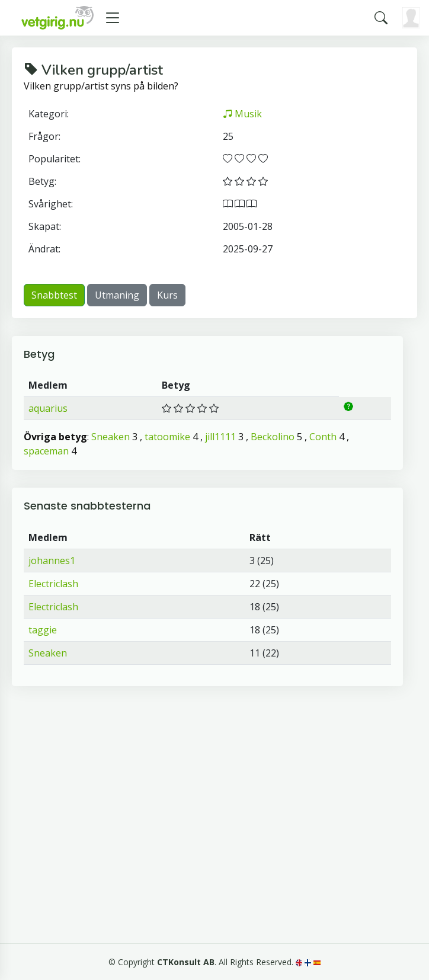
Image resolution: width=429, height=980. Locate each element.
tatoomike (167, 437)
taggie (43, 630)
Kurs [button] (167, 295)
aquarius (48, 408)
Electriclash (53, 584)
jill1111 (220, 437)
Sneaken (111, 437)
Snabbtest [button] (54, 295)
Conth (323, 437)
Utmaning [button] (117, 295)
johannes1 (52, 561)
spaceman (46, 451)
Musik (242, 114)
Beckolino (273, 437)
